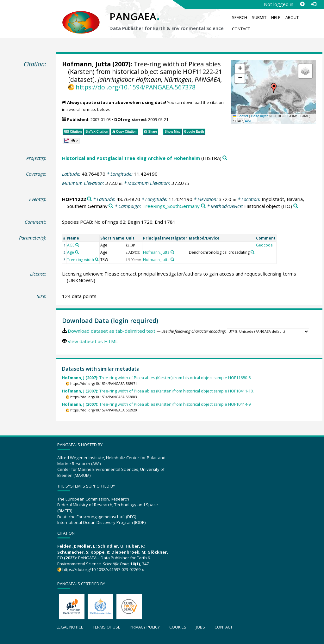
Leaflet (240, 116)
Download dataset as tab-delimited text (112, 331)
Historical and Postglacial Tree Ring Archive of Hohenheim (131, 158)
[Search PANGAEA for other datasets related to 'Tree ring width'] (97, 259)
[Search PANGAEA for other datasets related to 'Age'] (77, 252)
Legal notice (70, 627)
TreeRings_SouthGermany (171, 206)
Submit (259, 17)
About (292, 17)
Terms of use (106, 627)
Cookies (178, 627)
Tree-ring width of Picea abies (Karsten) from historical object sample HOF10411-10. (158, 391)
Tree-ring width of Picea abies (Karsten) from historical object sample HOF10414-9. (157, 404)
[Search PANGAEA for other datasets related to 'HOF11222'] (89, 199)
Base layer (260, 116)
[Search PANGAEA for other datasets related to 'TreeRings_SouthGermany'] (203, 206)
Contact (241, 29)
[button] (274, 88)
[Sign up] (302, 4)
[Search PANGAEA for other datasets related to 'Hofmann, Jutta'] (172, 252)
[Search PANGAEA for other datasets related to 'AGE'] (77, 245)
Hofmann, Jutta (86, 64)
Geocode (264, 245)
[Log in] (314, 4)
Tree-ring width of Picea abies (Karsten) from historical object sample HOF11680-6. (157, 378)
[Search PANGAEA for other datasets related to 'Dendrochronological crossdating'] (252, 252)
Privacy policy (145, 627)
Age (71, 252)
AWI (248, 121)
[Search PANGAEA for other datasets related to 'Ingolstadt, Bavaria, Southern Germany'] (111, 206)
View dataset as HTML (93, 341)
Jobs (200, 627)
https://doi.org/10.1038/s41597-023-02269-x (103, 569)
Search (240, 17)
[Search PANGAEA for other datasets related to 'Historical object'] (296, 206)
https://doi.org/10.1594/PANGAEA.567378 (136, 87)
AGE (71, 245)
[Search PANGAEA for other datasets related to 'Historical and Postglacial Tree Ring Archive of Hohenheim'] (225, 158)
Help (276, 17)
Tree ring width (81, 260)
